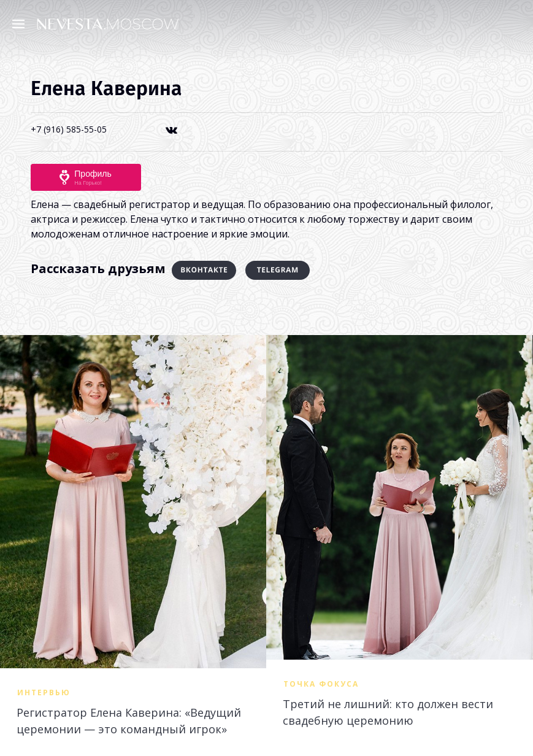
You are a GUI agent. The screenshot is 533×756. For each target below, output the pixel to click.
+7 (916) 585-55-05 (69, 129)
